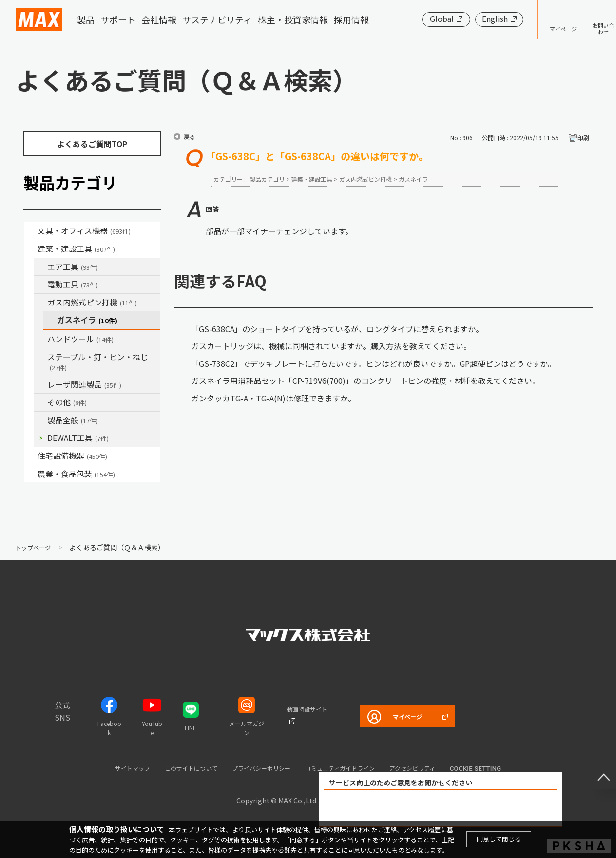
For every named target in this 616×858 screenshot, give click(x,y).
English (465, 19)
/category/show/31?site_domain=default (40, 357)
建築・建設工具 (76, 248)
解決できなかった (497, 809)
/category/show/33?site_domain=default (40, 303)
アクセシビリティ (439, 768)
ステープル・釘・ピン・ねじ (98, 362)
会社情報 (159, 19)
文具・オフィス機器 (84, 230)
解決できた (385, 809)
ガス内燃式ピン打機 (92, 302)
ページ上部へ (597, 770)
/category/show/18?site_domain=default (31, 249)
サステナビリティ (217, 19)
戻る (190, 137)
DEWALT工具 (78, 438)
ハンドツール (80, 339)
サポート (118, 19)
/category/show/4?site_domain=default (31, 231)
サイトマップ (104, 768)
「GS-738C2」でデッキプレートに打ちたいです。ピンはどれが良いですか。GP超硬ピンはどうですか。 (373, 363)
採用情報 (351, 19)
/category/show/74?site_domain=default (40, 339)
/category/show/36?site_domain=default (31, 456)
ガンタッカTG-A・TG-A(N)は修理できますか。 (273, 398)
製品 (86, 19)
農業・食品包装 (76, 474)
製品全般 (73, 420)
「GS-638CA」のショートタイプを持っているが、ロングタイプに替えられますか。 (337, 329)
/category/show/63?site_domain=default (40, 285)
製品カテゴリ (267, 179)
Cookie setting (508, 769)
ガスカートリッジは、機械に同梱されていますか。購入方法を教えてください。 (331, 346)
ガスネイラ (87, 320)
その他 (67, 402)
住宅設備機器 (72, 456)
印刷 (583, 138)
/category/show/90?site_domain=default (40, 420)
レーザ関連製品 (84, 384)
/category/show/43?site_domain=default (31, 474)
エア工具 (73, 267)
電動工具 (73, 284)
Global (412, 19)
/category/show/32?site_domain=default (40, 385)
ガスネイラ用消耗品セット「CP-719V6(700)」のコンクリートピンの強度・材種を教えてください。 (366, 381)
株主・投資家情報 (293, 19)
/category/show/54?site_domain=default (40, 267)
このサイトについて (173, 768)
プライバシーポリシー (257, 768)
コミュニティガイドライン (352, 768)
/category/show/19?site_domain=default (40, 402)
